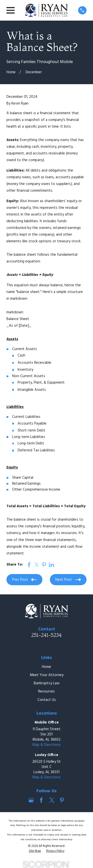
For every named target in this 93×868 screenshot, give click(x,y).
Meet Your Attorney (47, 675)
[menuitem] (35, 851)
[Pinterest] (62, 800)
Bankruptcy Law (47, 683)
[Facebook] (41, 800)
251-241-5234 (46, 635)
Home (46, 667)
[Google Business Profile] (31, 800)
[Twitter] (52, 800)
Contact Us (47, 700)
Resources (46, 691)
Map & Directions (46, 745)
